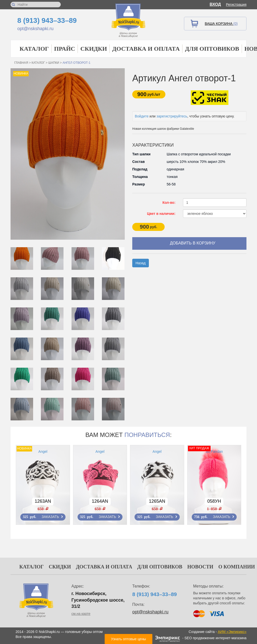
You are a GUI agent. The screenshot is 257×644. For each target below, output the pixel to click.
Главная (21, 63)
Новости (200, 567)
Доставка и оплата (146, 49)
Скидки (94, 49)
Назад (141, 263)
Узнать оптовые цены (128, 639)
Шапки (54, 63)
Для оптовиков (212, 49)
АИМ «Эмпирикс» (232, 632)
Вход (215, 4)
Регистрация (236, 5)
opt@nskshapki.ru (35, 29)
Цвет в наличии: (161, 214)
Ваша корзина (221, 24)
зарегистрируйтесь (172, 116)
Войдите (142, 116)
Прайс (65, 49)
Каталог (34, 49)
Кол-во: (169, 203)
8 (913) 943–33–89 (47, 20)
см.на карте (81, 614)
